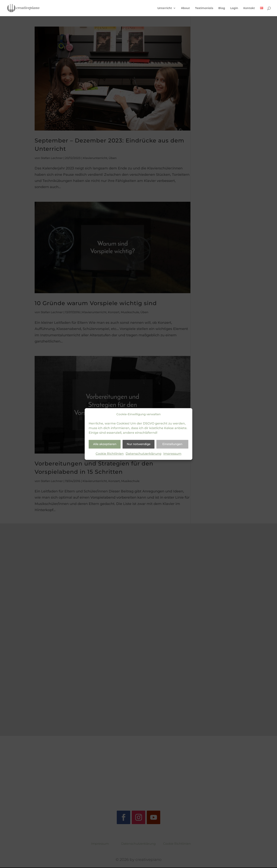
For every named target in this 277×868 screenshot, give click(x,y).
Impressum (172, 454)
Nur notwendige (139, 444)
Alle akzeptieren (105, 444)
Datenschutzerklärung (144, 454)
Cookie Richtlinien (110, 454)
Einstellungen (172, 444)
